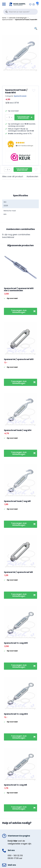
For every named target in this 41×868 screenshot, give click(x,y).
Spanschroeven (7, 20)
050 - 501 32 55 (15, 855)
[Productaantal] (9, 117)
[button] (34, 90)
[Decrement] (7, 117)
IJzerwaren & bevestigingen (18, 18)
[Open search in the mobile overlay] (20, 12)
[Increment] (12, 117)
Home (4, 18)
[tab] (13, 177)
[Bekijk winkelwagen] (37, 4)
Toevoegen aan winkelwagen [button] (19, 311)
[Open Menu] (4, 3)
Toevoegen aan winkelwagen (23, 117)
